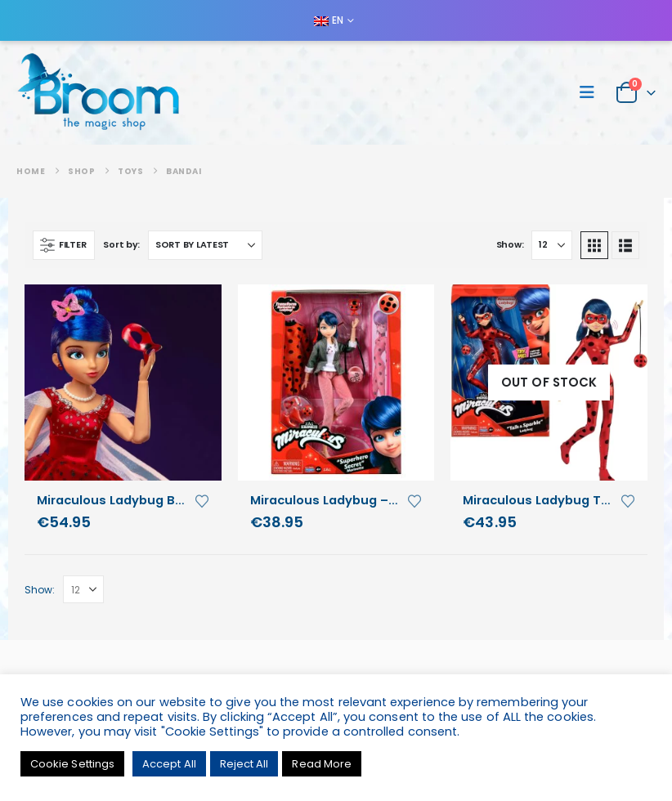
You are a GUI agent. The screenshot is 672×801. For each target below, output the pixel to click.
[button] (592, 92)
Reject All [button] (244, 764)
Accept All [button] (169, 764)
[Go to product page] (123, 383)
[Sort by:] (205, 245)
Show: (510, 244)
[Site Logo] (98, 93)
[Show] (552, 245)
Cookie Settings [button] (72, 764)
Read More (322, 764)
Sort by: (121, 244)
